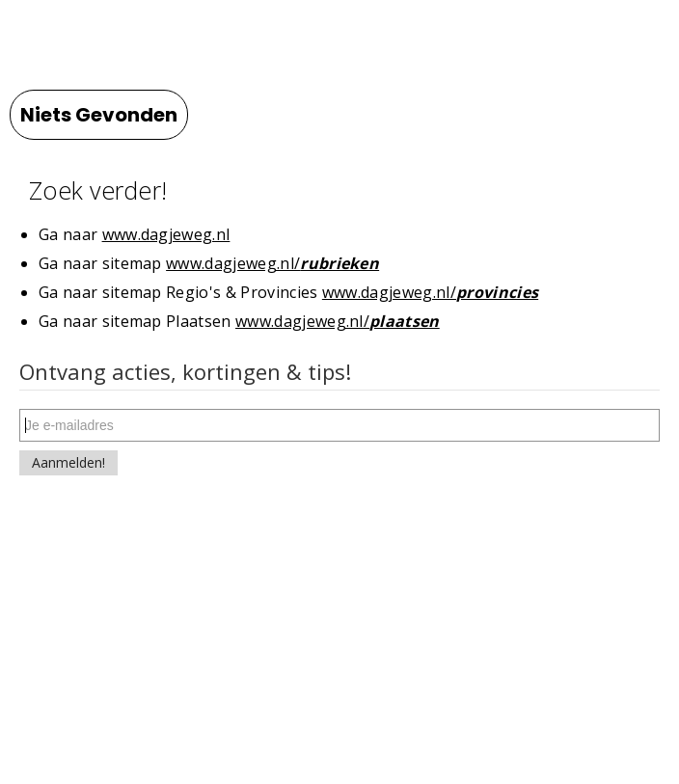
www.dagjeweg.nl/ (272, 263)
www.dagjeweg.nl (166, 234)
